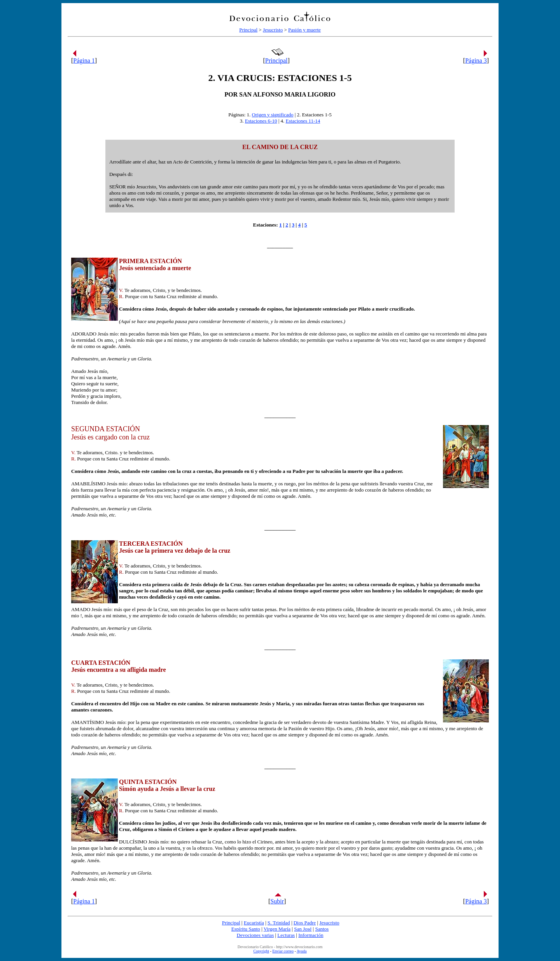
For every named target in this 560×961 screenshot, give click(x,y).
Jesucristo (273, 30)
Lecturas (286, 935)
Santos (322, 929)
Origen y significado (273, 115)
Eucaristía (254, 923)
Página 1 (84, 61)
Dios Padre (305, 923)
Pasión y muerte (304, 30)
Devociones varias (255, 935)
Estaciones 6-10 (261, 121)
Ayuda (302, 951)
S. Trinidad (279, 923)
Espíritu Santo (246, 929)
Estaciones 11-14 (303, 121)
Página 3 (476, 61)
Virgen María (277, 929)
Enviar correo (283, 951)
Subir (277, 901)
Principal (248, 30)
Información (311, 935)
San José (303, 929)
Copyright (261, 951)
